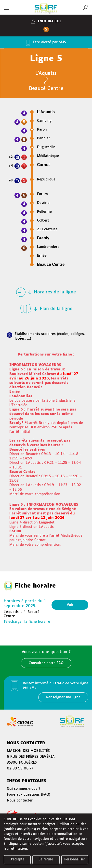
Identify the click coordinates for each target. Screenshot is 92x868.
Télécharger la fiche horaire (27, 622)
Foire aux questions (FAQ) (29, 795)
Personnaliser (75, 860)
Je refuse (46, 860)
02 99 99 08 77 (20, 768)
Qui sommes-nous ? (24, 789)
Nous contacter (20, 801)
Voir (70, 605)
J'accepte (17, 860)
